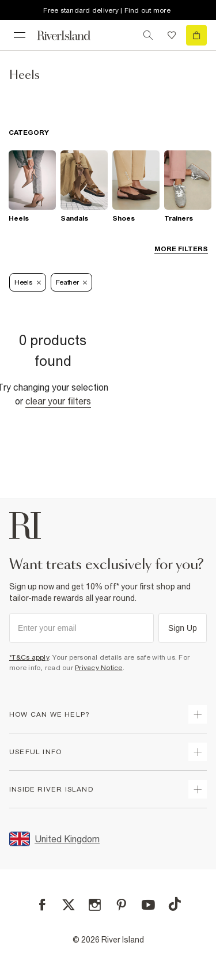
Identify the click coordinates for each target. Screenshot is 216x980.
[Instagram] (95, 905)
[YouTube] (148, 905)
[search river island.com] (148, 35)
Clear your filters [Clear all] (58, 401)
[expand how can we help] (198, 714)
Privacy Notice (99, 668)
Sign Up (183, 628)
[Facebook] (42, 905)
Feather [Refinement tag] (72, 282)
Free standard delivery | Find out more (107, 10)
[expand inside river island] (198, 789)
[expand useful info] (198, 752)
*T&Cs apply (29, 657)
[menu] (20, 35)
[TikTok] (175, 904)
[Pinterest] (121, 905)
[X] (69, 905)
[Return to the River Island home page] (71, 35)
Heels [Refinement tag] (28, 282)
